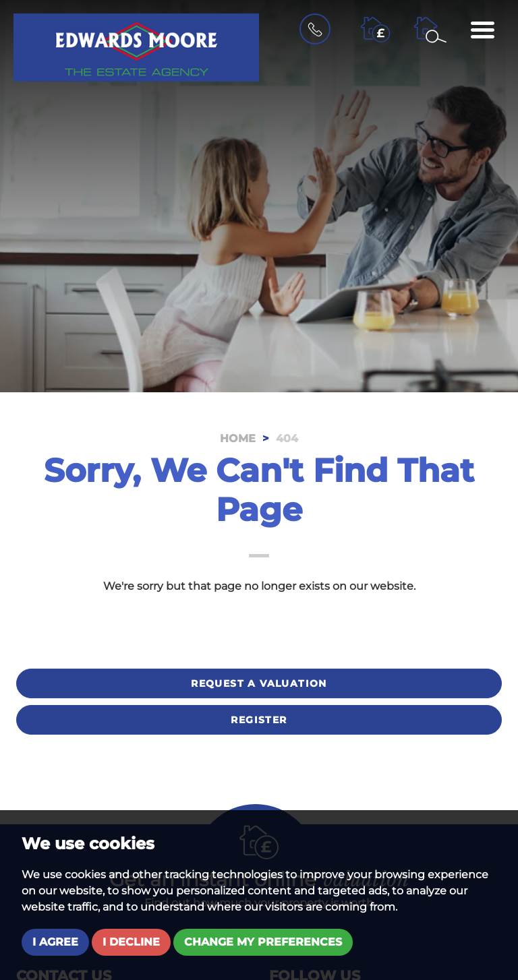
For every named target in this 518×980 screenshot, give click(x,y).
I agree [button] (55, 942)
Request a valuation (259, 683)
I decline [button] (131, 942)
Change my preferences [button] (263, 942)
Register (259, 720)
